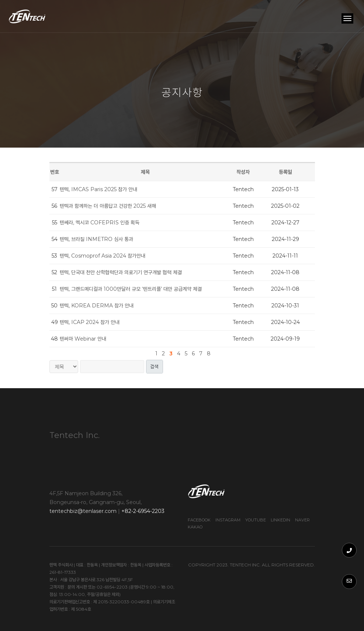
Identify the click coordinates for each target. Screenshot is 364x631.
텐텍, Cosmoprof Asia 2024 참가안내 (103, 256)
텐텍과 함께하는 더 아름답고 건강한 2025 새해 (108, 206)
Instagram (228, 520)
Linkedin (280, 520)
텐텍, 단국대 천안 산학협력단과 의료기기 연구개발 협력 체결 (121, 272)
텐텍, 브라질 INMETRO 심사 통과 (96, 239)
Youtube (256, 520)
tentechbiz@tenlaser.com (83, 511)
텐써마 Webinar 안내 (83, 339)
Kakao (195, 527)
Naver (302, 520)
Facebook (199, 520)
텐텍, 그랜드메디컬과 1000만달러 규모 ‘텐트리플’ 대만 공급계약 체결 (131, 289)
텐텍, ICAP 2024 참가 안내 (90, 322)
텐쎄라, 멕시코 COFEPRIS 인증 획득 (100, 223)
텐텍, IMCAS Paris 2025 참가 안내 (98, 189)
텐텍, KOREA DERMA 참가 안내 (97, 306)
